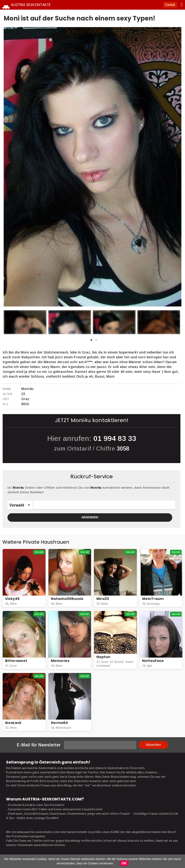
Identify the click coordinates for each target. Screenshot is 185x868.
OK (124, 863)
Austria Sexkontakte (37, 5)
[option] (25, 322)
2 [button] (96, 341)
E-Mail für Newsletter (39, 745)
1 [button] (91, 341)
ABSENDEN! (90, 517)
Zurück (175, 5)
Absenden (153, 745)
